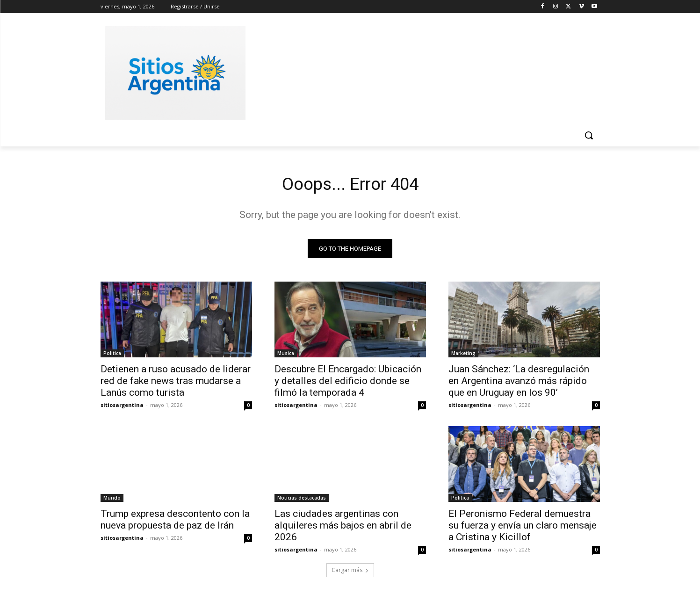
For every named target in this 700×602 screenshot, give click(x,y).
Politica (112, 355)
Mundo (112, 500)
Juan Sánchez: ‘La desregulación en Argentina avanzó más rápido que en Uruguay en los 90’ (519, 383)
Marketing (463, 355)
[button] (589, 135)
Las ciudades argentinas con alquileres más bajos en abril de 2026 (343, 528)
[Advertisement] (420, 72)
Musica (286, 355)
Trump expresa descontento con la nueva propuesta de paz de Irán (175, 522)
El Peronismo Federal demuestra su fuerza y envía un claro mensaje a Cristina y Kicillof (523, 528)
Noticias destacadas (302, 500)
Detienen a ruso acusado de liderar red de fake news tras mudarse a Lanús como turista (176, 383)
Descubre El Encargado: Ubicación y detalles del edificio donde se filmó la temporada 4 (348, 383)
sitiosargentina (122, 407)
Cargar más (350, 572)
